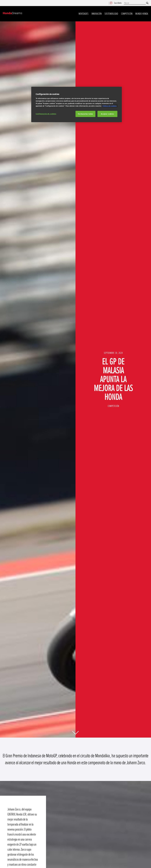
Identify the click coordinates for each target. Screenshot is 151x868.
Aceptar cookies (107, 114)
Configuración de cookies (46, 114)
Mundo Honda (142, 14)
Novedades (84, 14)
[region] (77, 104)
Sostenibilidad (111, 14)
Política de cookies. (110, 106)
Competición (127, 14)
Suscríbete (116, 3)
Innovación (97, 14)
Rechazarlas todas (85, 114)
